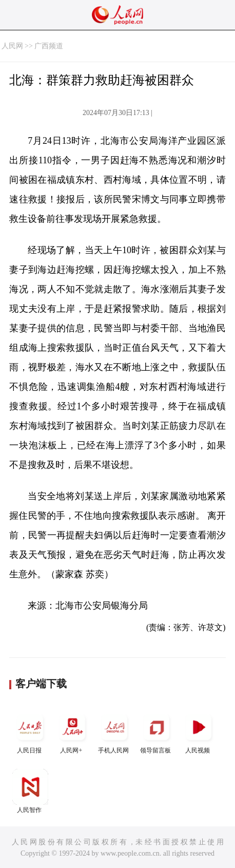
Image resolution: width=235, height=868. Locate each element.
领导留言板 (156, 732)
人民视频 (199, 732)
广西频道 (49, 46)
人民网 (12, 46)
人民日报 (30, 732)
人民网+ (72, 732)
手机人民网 (114, 732)
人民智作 (30, 791)
